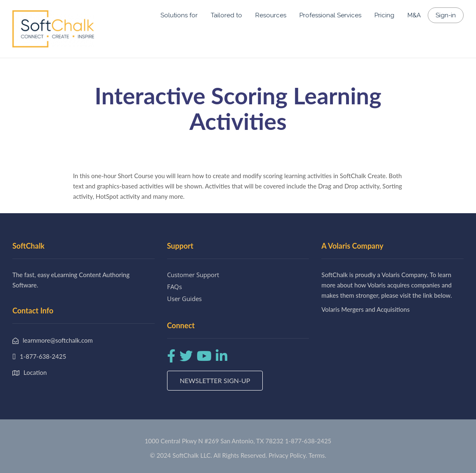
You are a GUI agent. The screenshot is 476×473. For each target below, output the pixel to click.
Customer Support (193, 275)
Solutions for (179, 15)
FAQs (174, 287)
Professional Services (330, 15)
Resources (271, 15)
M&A (414, 15)
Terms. (317, 455)
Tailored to (226, 15)
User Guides (184, 299)
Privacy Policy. (288, 455)
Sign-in (446, 15)
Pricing (384, 15)
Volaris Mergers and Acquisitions (365, 309)
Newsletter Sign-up (215, 380)
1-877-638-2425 (308, 441)
